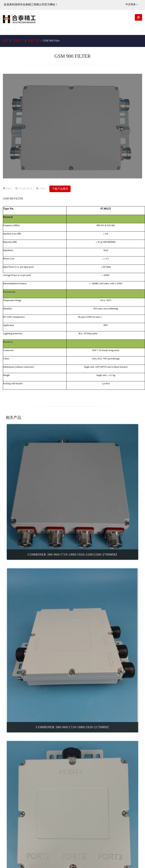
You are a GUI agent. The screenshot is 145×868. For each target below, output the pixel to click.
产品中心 (18, 41)
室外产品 (33, 41)
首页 (6, 41)
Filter (7, 188)
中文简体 (132, 5)
